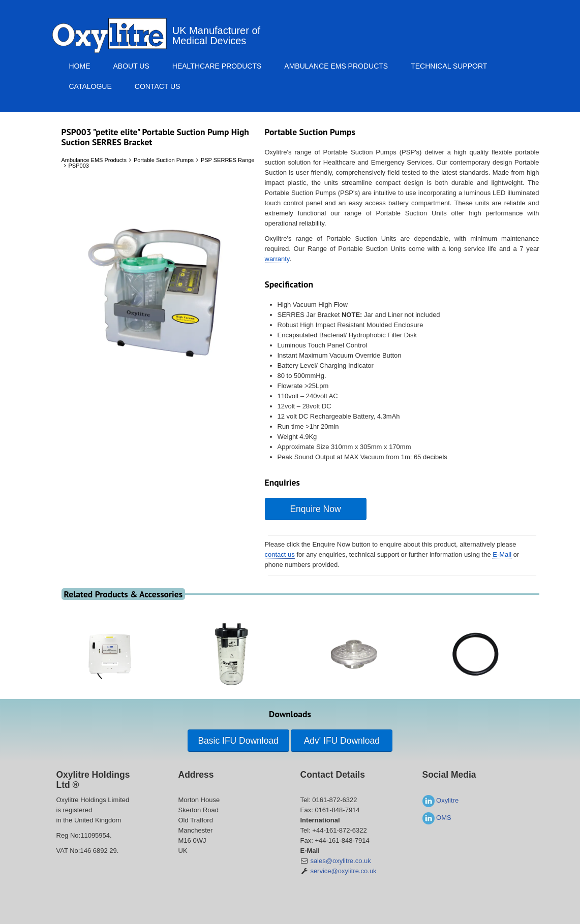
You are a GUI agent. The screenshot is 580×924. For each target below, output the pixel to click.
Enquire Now (315, 509)
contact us (280, 554)
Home (80, 66)
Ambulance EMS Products (336, 66)
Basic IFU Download (238, 741)
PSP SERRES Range (228, 160)
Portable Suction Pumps (164, 160)
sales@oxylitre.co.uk (340, 861)
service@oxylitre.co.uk (343, 871)
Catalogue (90, 86)
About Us (131, 66)
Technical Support (449, 66)
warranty (277, 259)
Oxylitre (441, 800)
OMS (437, 818)
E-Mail (502, 554)
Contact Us (158, 86)
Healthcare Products (217, 66)
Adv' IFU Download (342, 741)
